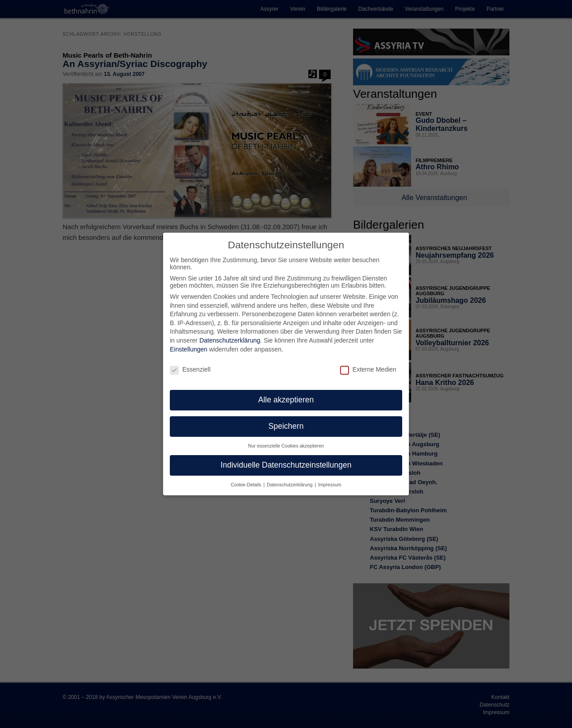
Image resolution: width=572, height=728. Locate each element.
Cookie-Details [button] (246, 477)
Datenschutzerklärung (230, 333)
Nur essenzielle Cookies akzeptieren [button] (286, 438)
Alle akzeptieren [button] (286, 392)
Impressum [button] (330, 477)
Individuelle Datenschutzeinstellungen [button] (286, 457)
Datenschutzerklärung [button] (290, 477)
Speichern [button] (286, 418)
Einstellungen (189, 342)
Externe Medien (368, 361)
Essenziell (190, 361)
